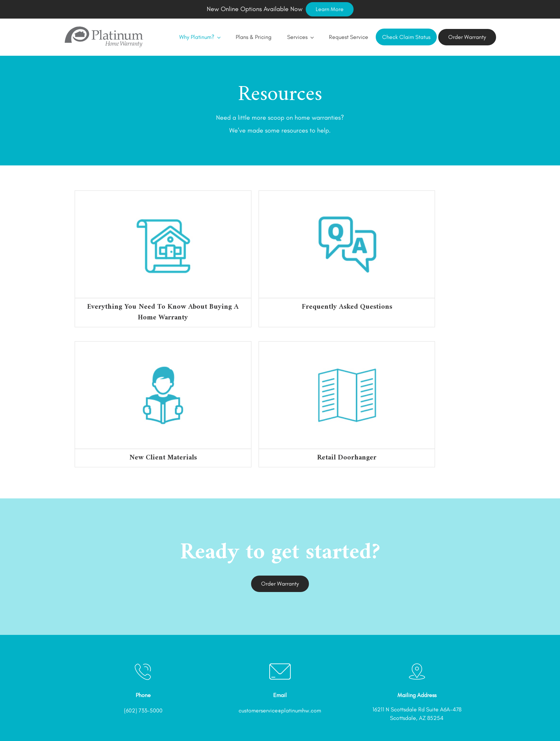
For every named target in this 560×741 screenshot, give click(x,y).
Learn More (330, 9)
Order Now (281, 723)
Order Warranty (467, 37)
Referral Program (323, 723)
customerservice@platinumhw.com (280, 658)
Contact (476, 723)
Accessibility (442, 723)
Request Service (344, 37)
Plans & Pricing (249, 37)
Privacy (385, 723)
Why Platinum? (195, 37)
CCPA (411, 723)
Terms (359, 723)
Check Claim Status (406, 37)
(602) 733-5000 (143, 658)
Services (296, 37)
